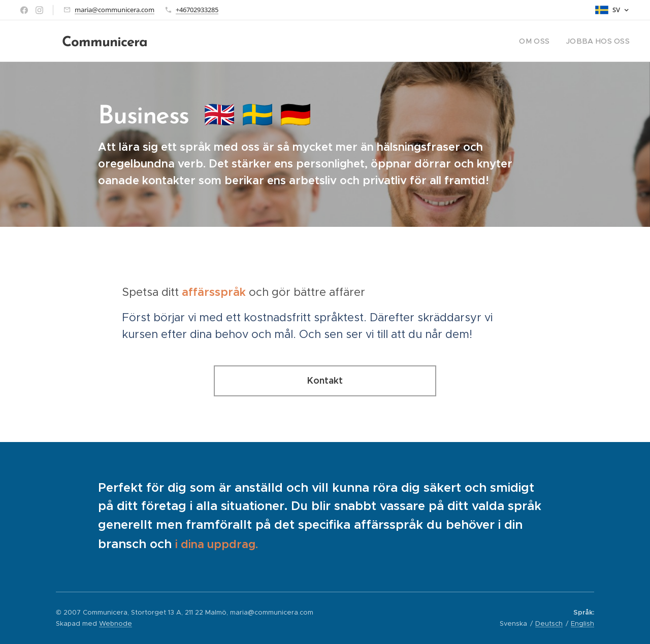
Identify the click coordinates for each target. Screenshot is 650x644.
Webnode (116, 623)
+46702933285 (197, 10)
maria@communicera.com (115, 10)
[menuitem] (545, 41)
